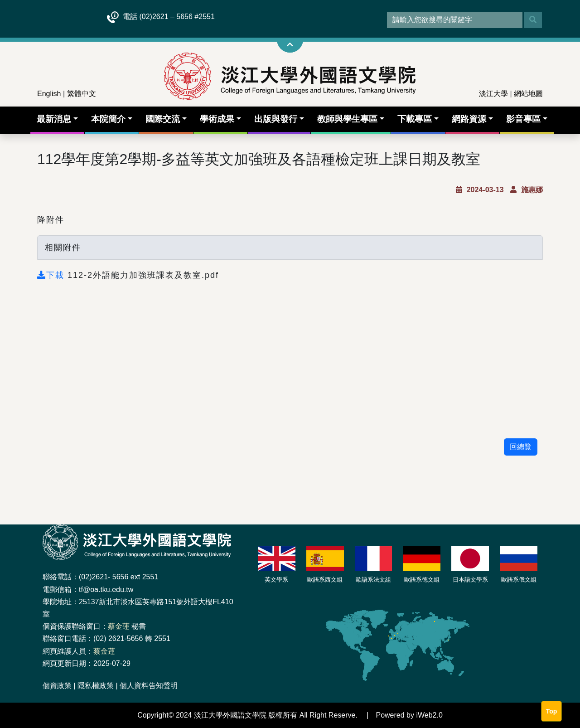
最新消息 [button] (54, 119)
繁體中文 (82, 94)
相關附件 (63, 248)
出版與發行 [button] (276, 119)
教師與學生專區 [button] (347, 119)
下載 (52, 275)
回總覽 (521, 447)
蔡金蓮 (119, 626)
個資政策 (57, 686)
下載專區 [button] (415, 119)
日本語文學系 (470, 580)
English (49, 94)
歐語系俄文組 (519, 580)
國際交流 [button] (163, 119)
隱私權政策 (96, 686)
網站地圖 (528, 94)
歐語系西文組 (325, 580)
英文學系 (276, 580)
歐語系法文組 (373, 580)
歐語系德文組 (422, 580)
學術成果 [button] (217, 119)
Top (552, 711)
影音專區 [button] (523, 119)
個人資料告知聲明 (149, 686)
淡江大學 (493, 94)
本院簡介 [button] (108, 119)
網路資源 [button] (469, 119)
